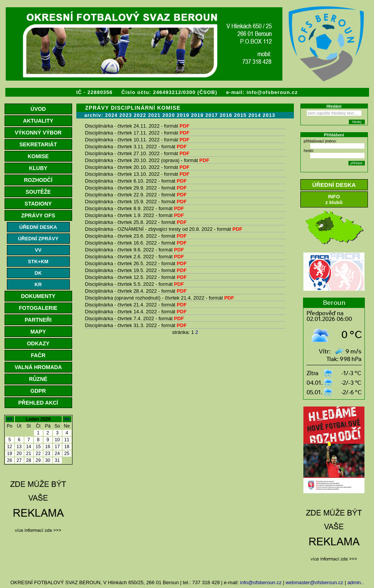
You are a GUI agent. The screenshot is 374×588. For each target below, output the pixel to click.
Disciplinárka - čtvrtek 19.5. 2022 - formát (136, 270)
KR (38, 284)
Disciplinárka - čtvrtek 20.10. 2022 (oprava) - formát (147, 160)
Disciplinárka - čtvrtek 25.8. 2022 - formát (136, 222)
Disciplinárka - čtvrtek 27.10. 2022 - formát (137, 153)
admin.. (355, 582)
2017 (212, 115)
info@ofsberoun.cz (272, 92)
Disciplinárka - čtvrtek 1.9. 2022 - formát (135, 215)
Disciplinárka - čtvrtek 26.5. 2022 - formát (136, 263)
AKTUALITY (38, 121)
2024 (111, 115)
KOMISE (38, 156)
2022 (140, 115)
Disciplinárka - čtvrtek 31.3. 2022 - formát (136, 325)
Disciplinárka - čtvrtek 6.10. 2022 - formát (136, 181)
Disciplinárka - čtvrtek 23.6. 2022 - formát (136, 236)
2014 (255, 115)
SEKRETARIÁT (38, 144)
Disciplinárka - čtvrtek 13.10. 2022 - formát (137, 174)
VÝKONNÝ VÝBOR (38, 133)
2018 (197, 115)
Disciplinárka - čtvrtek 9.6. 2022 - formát (135, 250)
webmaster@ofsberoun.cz (314, 582)
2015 (240, 115)
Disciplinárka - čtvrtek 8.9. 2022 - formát (135, 208)
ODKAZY (38, 343)
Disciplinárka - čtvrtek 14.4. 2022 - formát (136, 312)
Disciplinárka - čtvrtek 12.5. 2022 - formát (136, 277)
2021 (154, 115)
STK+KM (38, 262)
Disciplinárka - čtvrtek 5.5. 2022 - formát (135, 284)
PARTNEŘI (38, 320)
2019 (183, 115)
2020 (168, 115)
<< (10, 419)
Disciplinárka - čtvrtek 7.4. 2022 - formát (135, 318)
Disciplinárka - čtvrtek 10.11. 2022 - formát (137, 140)
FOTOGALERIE (38, 308)
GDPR (38, 391)
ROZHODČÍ (38, 180)
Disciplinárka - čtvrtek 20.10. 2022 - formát (137, 167)
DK (38, 273)
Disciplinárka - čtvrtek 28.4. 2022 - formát (136, 291)
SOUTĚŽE (38, 192)
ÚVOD (38, 109)
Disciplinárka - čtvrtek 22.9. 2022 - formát (136, 195)
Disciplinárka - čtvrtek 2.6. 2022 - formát (135, 257)
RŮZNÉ (38, 379)
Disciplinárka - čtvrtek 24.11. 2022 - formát (137, 126)
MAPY (38, 332)
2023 (126, 115)
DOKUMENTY (38, 296)
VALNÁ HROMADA (38, 367)
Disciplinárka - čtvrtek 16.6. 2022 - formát (136, 243)
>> (67, 419)
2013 (269, 115)
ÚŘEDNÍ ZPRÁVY (38, 239)
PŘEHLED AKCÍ (38, 403)
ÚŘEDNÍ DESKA (38, 227)
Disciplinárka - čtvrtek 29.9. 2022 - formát (136, 188)
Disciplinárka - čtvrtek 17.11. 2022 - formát (137, 133)
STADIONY (38, 204)
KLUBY (38, 168)
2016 (226, 115)
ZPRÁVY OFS (38, 215)
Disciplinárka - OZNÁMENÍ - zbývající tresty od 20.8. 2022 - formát (164, 229)
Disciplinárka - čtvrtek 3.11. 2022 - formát (136, 147)
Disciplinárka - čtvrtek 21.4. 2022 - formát (136, 305)
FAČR (38, 355)
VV (38, 250)
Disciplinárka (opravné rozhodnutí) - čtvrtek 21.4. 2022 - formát (160, 298)
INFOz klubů (334, 199)
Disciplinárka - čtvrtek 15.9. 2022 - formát (136, 202)
